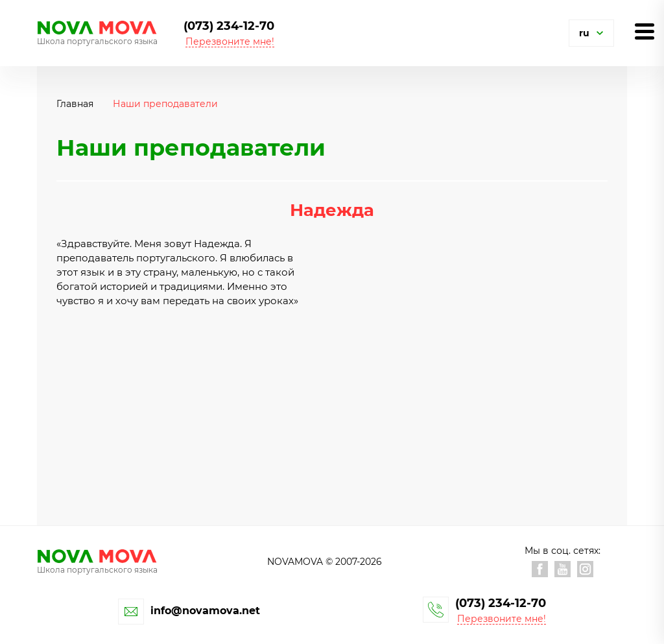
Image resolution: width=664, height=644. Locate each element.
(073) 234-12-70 (229, 26)
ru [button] (584, 33)
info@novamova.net (205, 611)
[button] (600, 33)
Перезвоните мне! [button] (230, 42)
